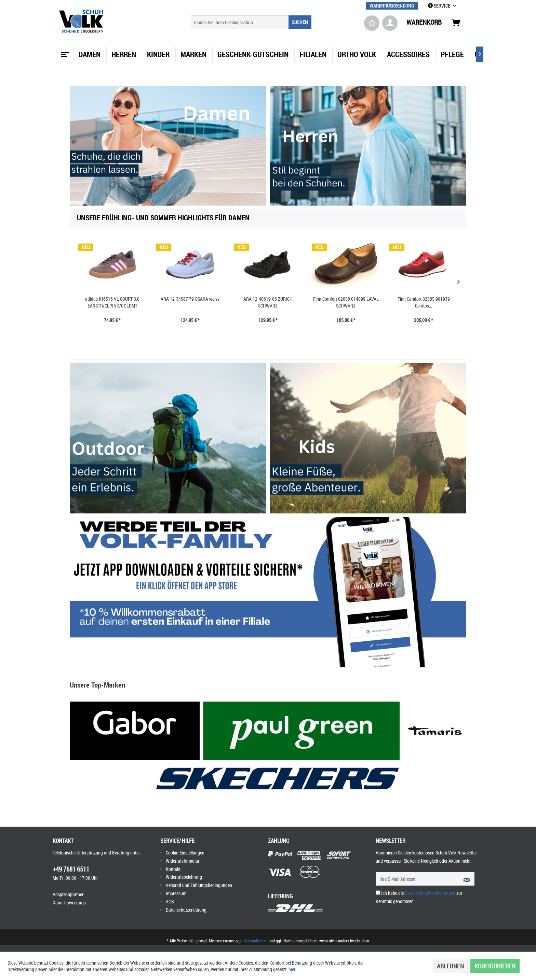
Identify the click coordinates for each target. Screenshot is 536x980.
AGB (170, 901)
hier (292, 969)
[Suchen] (300, 22)
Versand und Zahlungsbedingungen (199, 885)
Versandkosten (256, 941)
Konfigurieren (495, 966)
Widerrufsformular (183, 861)
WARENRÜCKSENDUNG (392, 6)
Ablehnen (450, 966)
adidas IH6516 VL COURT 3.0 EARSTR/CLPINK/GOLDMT (112, 302)
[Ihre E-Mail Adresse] (415, 879)
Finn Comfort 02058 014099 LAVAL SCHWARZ (346, 302)
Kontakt (173, 869)
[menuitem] (392, 6)
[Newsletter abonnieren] (465, 879)
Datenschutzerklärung (186, 910)
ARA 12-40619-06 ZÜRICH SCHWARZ (268, 302)
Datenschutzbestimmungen (430, 893)
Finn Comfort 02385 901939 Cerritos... (424, 302)
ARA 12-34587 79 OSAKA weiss (190, 299)
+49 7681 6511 (71, 869)
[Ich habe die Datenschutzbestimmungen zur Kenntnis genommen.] (378, 893)
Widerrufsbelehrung (184, 877)
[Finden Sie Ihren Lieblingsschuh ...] (251, 22)
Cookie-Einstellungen (185, 853)
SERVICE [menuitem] (440, 6)
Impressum (176, 893)
